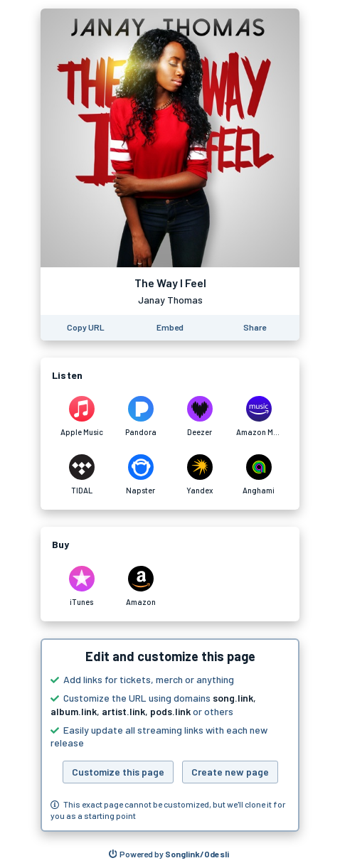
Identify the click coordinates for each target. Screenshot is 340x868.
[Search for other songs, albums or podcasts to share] (169, 854)
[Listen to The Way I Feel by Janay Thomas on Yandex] (200, 475)
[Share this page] (255, 328)
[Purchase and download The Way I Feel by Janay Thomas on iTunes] (81, 586)
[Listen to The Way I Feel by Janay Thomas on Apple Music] (81, 417)
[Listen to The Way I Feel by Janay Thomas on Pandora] (140, 417)
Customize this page (118, 772)
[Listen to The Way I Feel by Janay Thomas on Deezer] (200, 417)
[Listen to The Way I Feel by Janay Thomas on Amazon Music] (259, 417)
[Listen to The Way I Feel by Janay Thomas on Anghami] (259, 475)
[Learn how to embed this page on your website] (170, 328)
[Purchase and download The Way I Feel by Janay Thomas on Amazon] (140, 586)
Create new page (230, 772)
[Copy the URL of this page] (86, 328)
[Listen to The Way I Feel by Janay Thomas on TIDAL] (81, 475)
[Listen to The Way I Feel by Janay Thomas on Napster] (140, 475)
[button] (170, 735)
